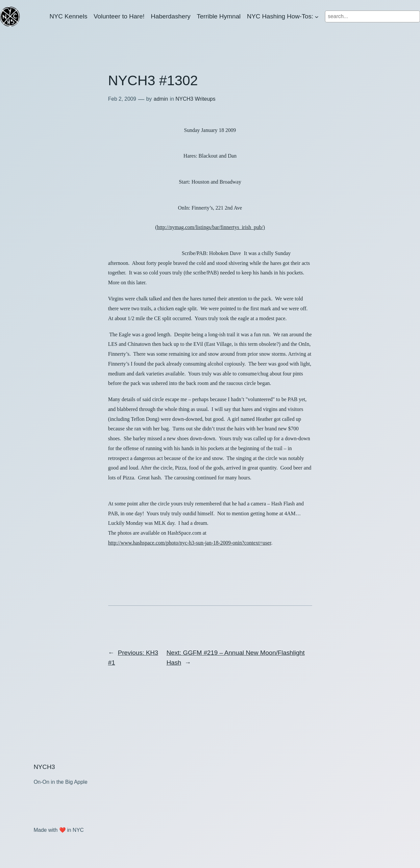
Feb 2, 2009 (122, 99)
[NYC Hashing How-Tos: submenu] (317, 16)
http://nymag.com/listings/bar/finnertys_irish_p (211, 227)
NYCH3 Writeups (195, 99)
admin (161, 99)
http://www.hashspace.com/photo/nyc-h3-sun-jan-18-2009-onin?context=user (190, 543)
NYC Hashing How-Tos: (280, 16)
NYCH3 (44, 767)
